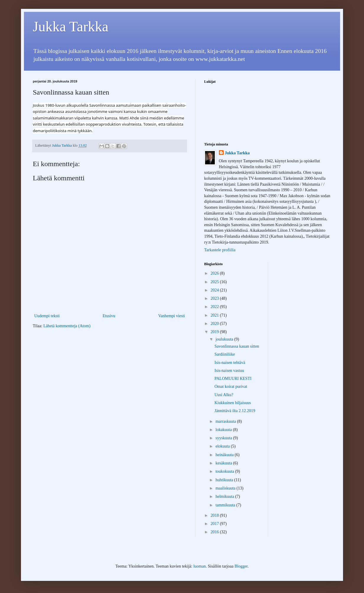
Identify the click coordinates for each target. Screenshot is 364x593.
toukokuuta (225, 471)
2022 (215, 307)
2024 (215, 290)
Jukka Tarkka (71, 26)
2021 (215, 315)
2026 (215, 273)
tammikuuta (226, 505)
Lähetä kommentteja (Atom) (67, 326)
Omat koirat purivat (231, 387)
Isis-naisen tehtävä (230, 363)
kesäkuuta (224, 463)
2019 (215, 332)
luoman (199, 566)
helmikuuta (225, 496)
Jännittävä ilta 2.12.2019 (235, 411)
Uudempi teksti (47, 316)
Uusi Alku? (224, 395)
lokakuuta (224, 430)
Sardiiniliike (225, 354)
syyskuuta (224, 438)
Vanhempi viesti (172, 316)
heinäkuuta (225, 455)
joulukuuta (225, 339)
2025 (215, 282)
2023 (215, 298)
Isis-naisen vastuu (229, 371)
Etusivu (109, 316)
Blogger (241, 566)
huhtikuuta (225, 480)
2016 (215, 532)
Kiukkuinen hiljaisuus (233, 403)
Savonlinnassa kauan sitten (237, 346)
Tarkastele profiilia (220, 250)
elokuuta (223, 446)
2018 (215, 515)
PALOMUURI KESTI (233, 379)
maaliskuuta (226, 488)
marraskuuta (226, 421)
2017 (215, 524)
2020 (215, 324)
